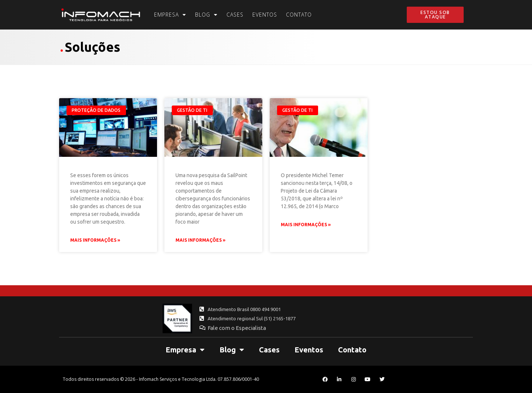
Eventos (265, 15)
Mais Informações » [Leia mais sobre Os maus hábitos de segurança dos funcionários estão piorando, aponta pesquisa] (200, 240)
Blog (206, 15)
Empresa (170, 15)
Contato (299, 15)
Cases (235, 15)
